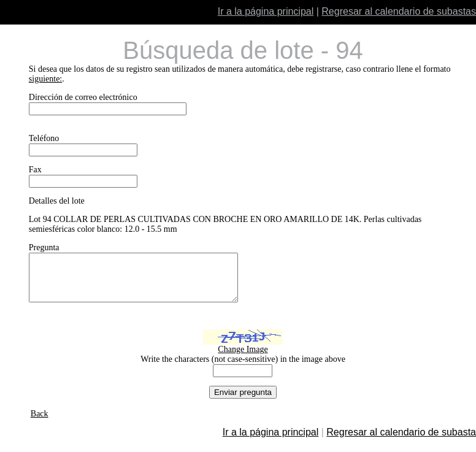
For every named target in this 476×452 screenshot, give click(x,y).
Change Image (243, 358)
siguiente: (45, 79)
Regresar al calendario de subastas (399, 11)
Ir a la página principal (266, 11)
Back (40, 423)
